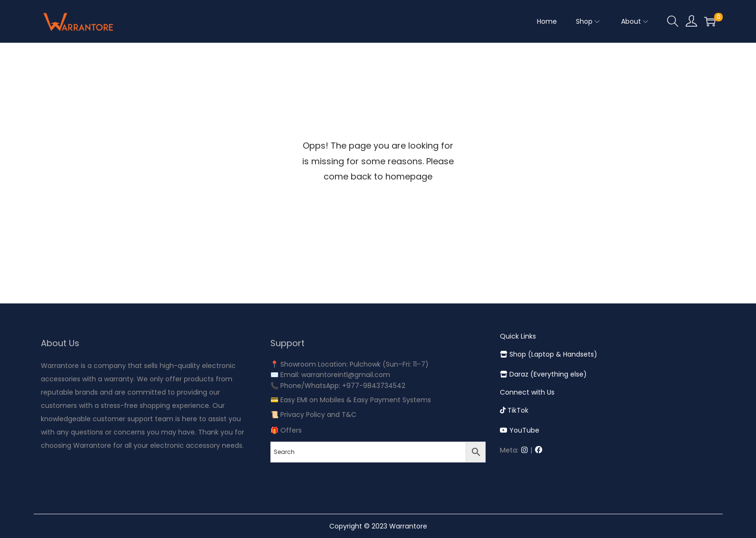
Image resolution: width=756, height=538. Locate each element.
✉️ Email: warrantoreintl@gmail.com (330, 375)
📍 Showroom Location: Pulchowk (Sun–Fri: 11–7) (349, 364)
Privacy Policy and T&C (318, 415)
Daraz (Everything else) (543, 374)
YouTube (520, 430)
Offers (291, 430)
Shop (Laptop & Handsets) (549, 354)
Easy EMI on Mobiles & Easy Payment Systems (356, 400)
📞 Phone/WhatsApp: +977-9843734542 (338, 386)
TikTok (514, 410)
